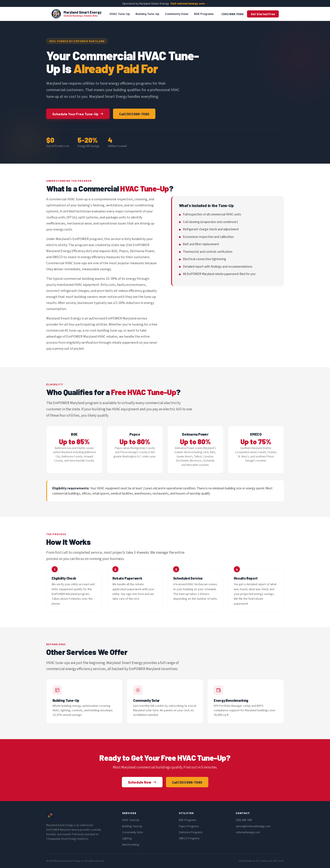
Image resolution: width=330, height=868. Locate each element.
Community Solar (177, 14)
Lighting (127, 838)
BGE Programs (204, 14)
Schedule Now (142, 782)
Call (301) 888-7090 (134, 114)
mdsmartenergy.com (248, 832)
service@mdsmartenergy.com (253, 826)
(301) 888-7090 (233, 14)
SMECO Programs (189, 838)
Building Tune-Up (147, 14)
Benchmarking (131, 845)
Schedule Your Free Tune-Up (78, 114)
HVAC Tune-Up (120, 14)
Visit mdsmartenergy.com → (189, 3)
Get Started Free (263, 14)
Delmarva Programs (191, 832)
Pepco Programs (189, 826)
